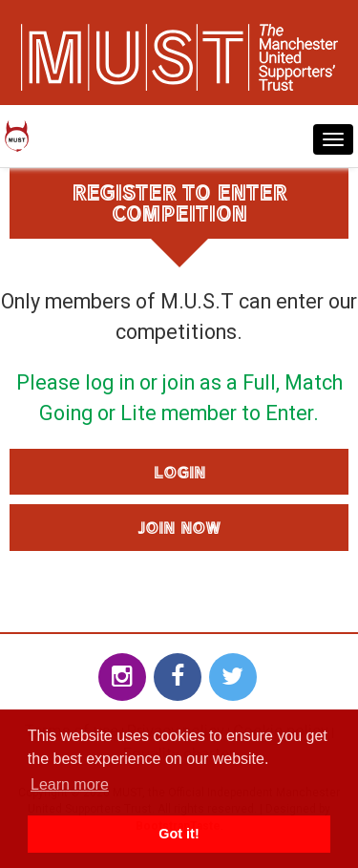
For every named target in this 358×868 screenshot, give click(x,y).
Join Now (179, 527)
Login (179, 472)
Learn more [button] (70, 784)
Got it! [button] (179, 834)
